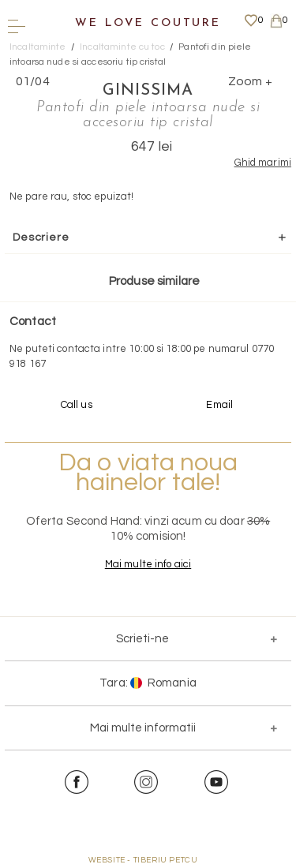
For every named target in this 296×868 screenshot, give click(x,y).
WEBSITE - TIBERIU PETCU (143, 860)
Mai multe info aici (148, 564)
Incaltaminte (38, 47)
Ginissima (148, 91)
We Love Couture (148, 23)
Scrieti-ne (142, 639)
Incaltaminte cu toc (122, 47)
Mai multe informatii (143, 728)
